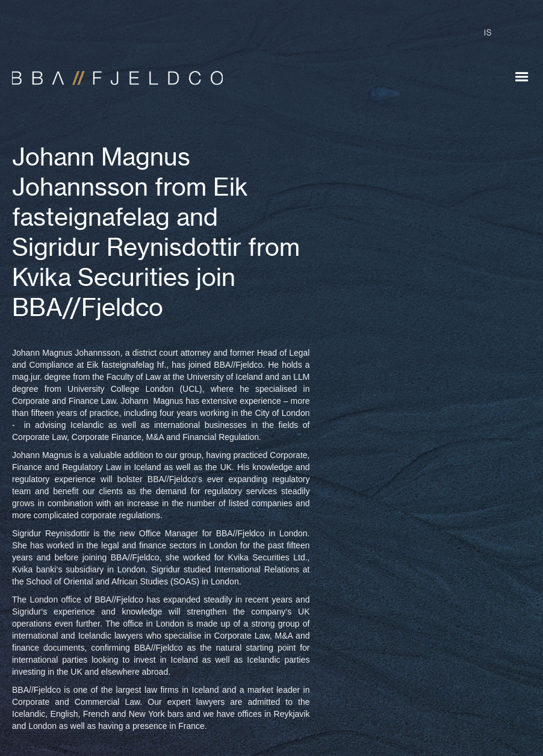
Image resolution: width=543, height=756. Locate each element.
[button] (522, 77)
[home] (111, 73)
